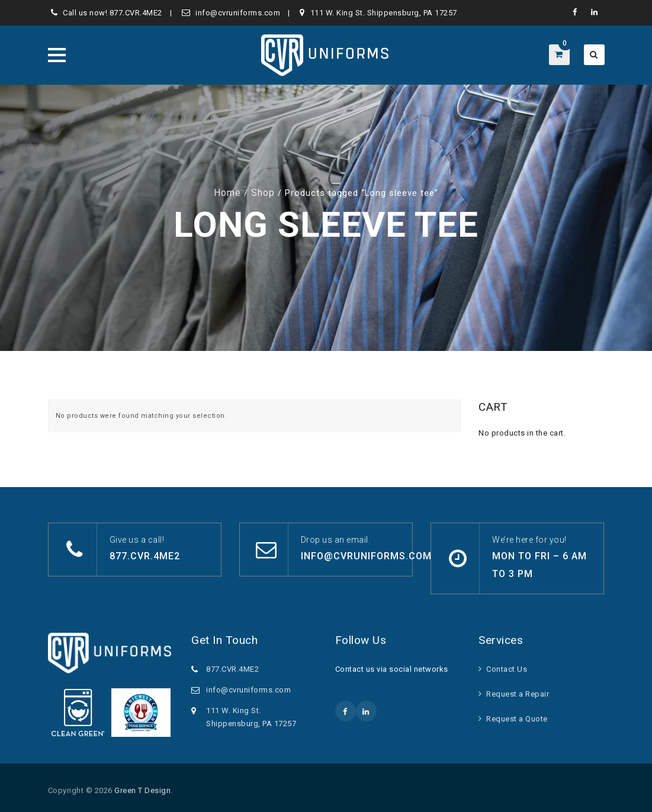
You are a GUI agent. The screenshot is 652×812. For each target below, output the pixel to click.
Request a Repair (518, 694)
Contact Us (507, 669)
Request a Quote (517, 719)
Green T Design (142, 790)
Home (227, 193)
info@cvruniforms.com (238, 13)
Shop (263, 193)
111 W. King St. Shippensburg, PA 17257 (384, 13)
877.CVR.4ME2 (136, 13)
